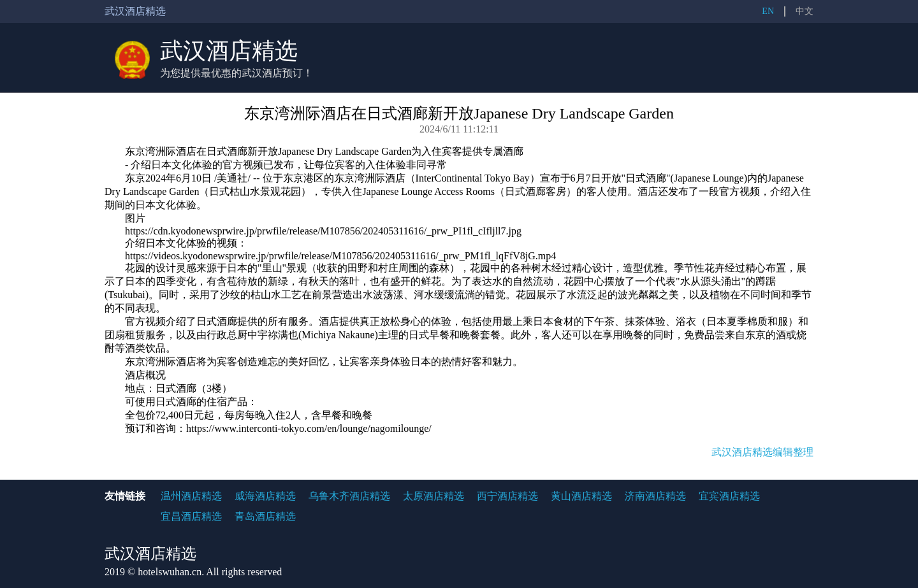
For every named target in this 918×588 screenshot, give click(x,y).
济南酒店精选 (655, 496)
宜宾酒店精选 (729, 496)
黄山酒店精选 (581, 496)
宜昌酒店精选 (191, 516)
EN (768, 11)
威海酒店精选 (265, 496)
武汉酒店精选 (229, 51)
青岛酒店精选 (265, 516)
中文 (805, 11)
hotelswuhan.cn (170, 572)
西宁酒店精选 (507, 496)
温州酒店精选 (191, 496)
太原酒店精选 (433, 496)
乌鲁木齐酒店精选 (349, 496)
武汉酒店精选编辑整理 (762, 452)
